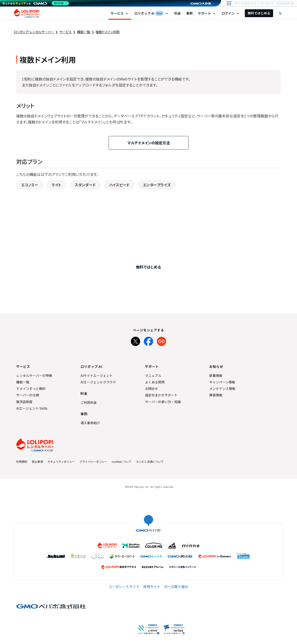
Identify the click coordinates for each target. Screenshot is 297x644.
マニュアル (153, 375)
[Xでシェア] (136, 340)
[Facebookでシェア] (148, 340)
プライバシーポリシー (93, 461)
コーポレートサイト (124, 586)
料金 (178, 13)
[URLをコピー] (161, 340)
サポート (207, 13)
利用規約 (22, 461)
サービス (120, 13)
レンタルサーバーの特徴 (34, 375)
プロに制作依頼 (114, 288)
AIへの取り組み (176, 586)
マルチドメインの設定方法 (149, 143)
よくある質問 (155, 382)
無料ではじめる (259, 13)
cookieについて (121, 461)
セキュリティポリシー (61, 461)
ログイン (231, 13)
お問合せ (152, 388)
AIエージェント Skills (32, 408)
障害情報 (216, 395)
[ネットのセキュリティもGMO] (36, 3)
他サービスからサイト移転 (173, 288)
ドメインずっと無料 (31, 388)
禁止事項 (37, 461)
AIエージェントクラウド (98, 382)
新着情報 (216, 375)
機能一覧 (23, 382)
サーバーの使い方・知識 (163, 402)
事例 (189, 13)
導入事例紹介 (90, 423)
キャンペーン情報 (222, 382)
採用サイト (152, 586)
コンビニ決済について (150, 461)
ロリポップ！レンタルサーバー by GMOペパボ (27, 13)
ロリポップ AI (152, 13)
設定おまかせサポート (161, 395)
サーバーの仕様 (28, 395)
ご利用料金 (89, 402)
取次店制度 (24, 402)
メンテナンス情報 (222, 388)
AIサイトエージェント (97, 375)
